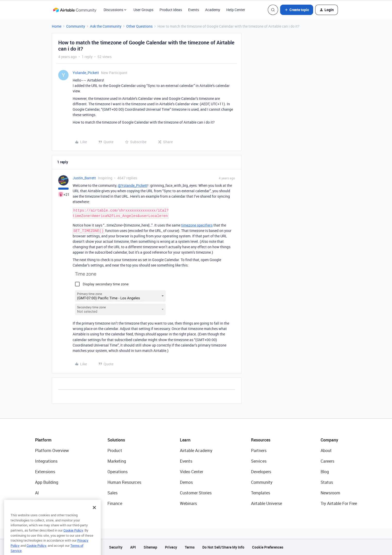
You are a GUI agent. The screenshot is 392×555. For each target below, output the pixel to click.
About (326, 451)
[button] (297, 10)
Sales (112, 493)
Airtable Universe (266, 503)
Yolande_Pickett (86, 73)
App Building (47, 482)
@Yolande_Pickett (133, 185)
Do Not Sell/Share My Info (223, 547)
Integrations (46, 461)
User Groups (143, 10)
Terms (190, 547)
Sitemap (150, 547)
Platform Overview (52, 451)
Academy (213, 10)
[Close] (94, 517)
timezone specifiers (197, 225)
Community (76, 26)
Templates (261, 493)
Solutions (116, 440)
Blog (325, 472)
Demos (186, 482)
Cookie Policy (73, 540)
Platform (43, 440)
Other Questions (139, 26)
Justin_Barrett (84, 178)
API (133, 547)
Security (116, 547)
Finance (115, 503)
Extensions (45, 472)
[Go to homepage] (75, 10)
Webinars (188, 503)
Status (327, 482)
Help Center (236, 10)
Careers (327, 461)
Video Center (191, 472)
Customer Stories (196, 493)
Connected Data (50, 503)
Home (57, 26)
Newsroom (330, 493)
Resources (261, 440)
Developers (261, 472)
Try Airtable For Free (339, 503)
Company (329, 440)
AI (37, 493)
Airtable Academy (196, 451)
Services (259, 461)
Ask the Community (106, 26)
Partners (259, 451)
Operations (118, 472)
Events (194, 10)
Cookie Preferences (268, 547)
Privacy (171, 547)
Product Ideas (171, 10)
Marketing (117, 461)
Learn (185, 440)
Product (115, 451)
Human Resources (124, 482)
